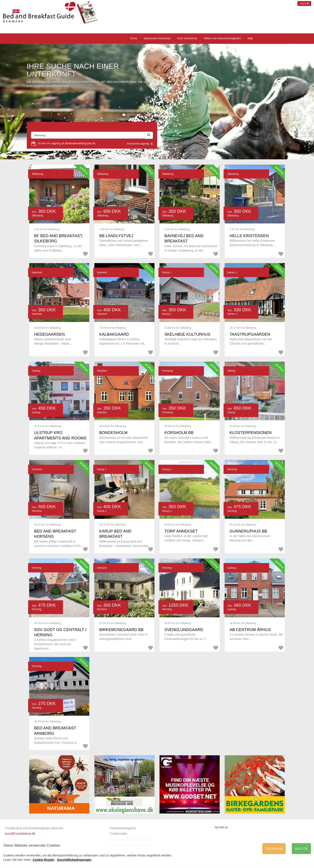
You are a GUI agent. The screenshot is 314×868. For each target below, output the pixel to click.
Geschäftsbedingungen (74, 860)
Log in (304, 3)
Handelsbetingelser (123, 828)
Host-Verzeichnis (187, 38)
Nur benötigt (274, 849)
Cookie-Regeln (44, 860)
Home (134, 38)
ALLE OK (301, 849)
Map (250, 38)
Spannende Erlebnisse (157, 38)
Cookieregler (119, 834)
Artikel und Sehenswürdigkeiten (222, 38)
